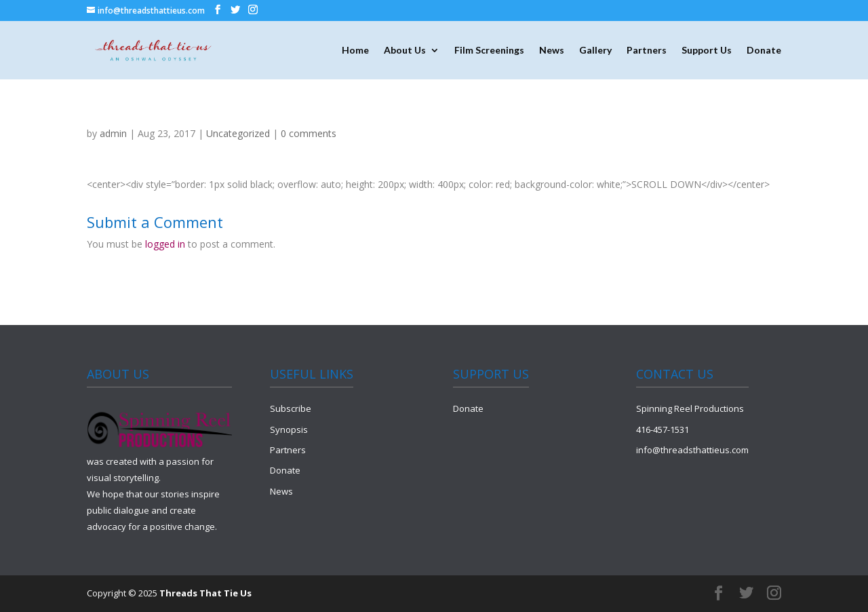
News (552, 51)
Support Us (707, 51)
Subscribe (291, 408)
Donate (764, 51)
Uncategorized (238, 133)
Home (355, 51)
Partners (647, 51)
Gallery (595, 51)
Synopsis (289, 429)
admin (113, 133)
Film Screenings (489, 51)
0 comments (309, 133)
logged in (165, 244)
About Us (405, 51)
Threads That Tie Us (205, 593)
